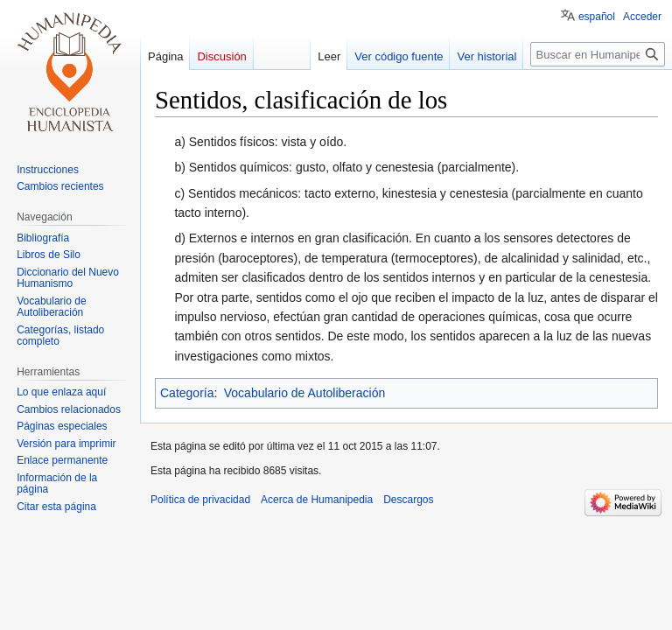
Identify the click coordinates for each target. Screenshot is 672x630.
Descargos (408, 500)
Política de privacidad (200, 500)
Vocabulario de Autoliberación (304, 393)
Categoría (187, 393)
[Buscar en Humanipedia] (598, 54)
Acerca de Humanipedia (317, 500)
